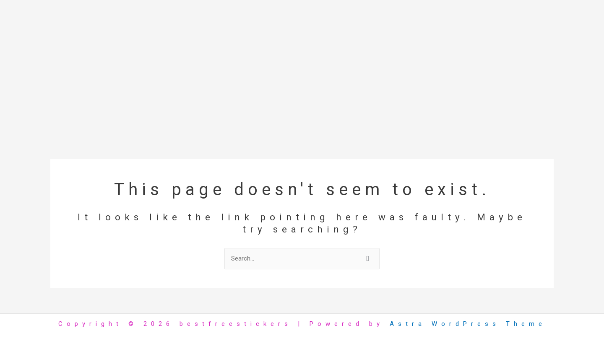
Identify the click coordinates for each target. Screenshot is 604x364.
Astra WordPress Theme (468, 324)
